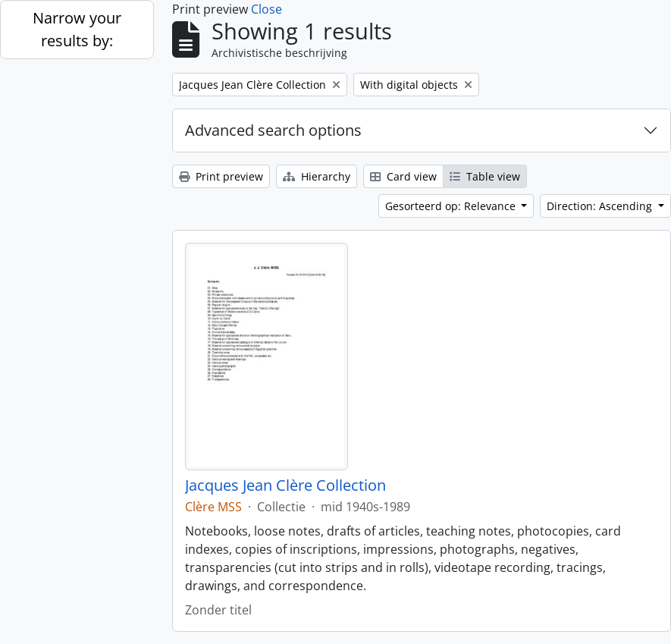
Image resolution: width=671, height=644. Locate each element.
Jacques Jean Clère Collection (285, 485)
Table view (485, 176)
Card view (403, 176)
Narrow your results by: (77, 29)
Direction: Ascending (601, 206)
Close (267, 9)
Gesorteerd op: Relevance (452, 206)
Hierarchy (317, 176)
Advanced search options (273, 130)
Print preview (221, 176)
